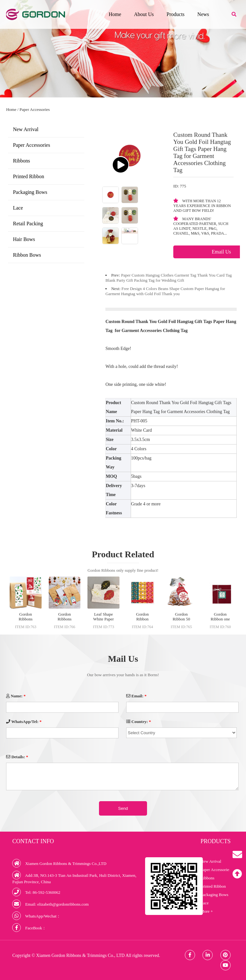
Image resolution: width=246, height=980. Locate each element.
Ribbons (21, 161)
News (203, 14)
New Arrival (26, 129)
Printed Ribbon (28, 176)
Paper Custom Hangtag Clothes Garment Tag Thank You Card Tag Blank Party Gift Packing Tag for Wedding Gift (168, 278)
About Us (144, 14)
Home (115, 14)
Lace (18, 208)
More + (207, 911)
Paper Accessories (35, 109)
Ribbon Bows (27, 255)
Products (176, 14)
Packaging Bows (30, 192)
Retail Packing (28, 224)
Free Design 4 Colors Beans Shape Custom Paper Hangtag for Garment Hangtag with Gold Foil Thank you (165, 291)
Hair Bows (24, 239)
